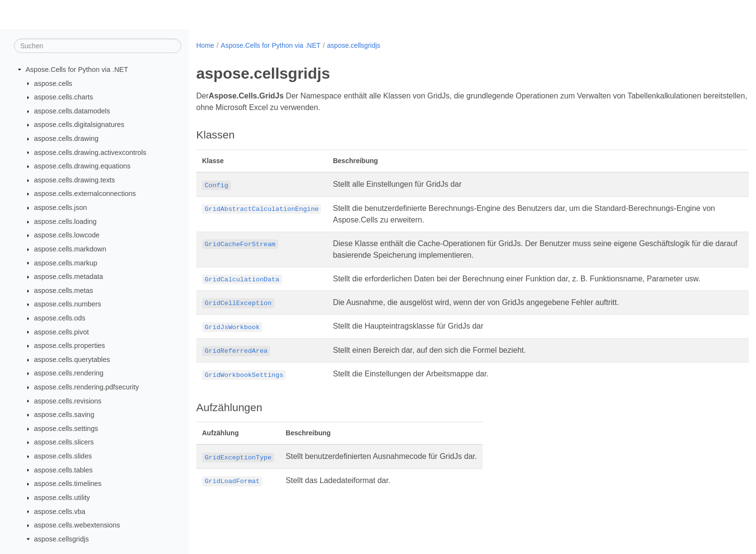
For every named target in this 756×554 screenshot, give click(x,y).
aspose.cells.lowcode (67, 235)
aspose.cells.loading (66, 222)
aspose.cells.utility (62, 498)
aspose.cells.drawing (67, 138)
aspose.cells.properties (70, 346)
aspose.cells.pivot (62, 332)
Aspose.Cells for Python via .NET (77, 69)
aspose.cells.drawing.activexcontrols (90, 152)
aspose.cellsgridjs (62, 539)
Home (205, 45)
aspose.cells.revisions (68, 401)
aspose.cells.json (61, 208)
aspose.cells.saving (64, 415)
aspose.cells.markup (66, 263)
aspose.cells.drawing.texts (75, 180)
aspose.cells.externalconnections (85, 194)
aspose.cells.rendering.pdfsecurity (87, 387)
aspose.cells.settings (66, 429)
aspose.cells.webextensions (77, 525)
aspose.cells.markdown (70, 249)
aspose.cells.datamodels (72, 111)
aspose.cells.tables (64, 470)
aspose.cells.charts (64, 97)
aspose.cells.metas (64, 291)
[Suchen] (98, 46)
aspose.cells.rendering (69, 373)
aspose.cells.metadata (69, 277)
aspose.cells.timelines (68, 484)
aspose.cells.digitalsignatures (79, 125)
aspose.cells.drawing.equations (82, 166)
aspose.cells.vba (60, 511)
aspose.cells (53, 83)
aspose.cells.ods (60, 318)
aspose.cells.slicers (64, 442)
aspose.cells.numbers (68, 304)
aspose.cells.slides (63, 456)
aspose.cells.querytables (72, 360)
